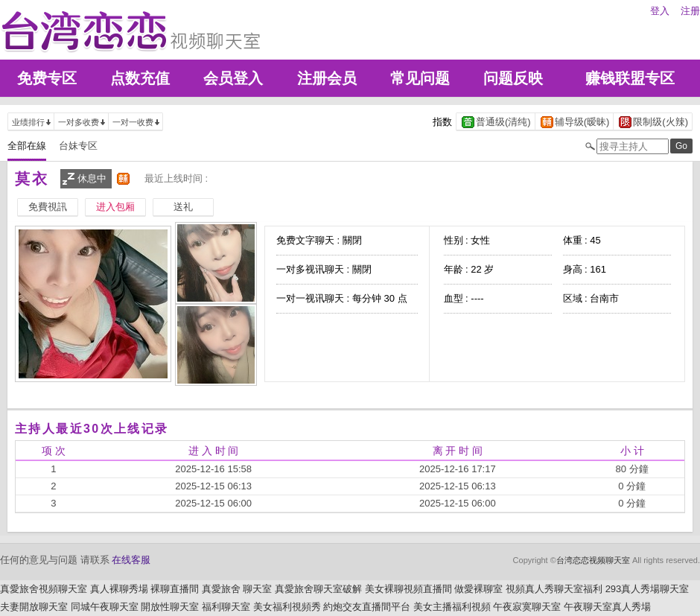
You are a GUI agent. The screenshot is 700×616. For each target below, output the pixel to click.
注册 (690, 11)
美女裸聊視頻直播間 (408, 589)
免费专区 (47, 78)
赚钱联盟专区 (630, 78)
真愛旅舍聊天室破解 (318, 589)
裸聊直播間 (175, 589)
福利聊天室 (226, 607)
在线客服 (131, 560)
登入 (660, 11)
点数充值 (140, 78)
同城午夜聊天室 (105, 607)
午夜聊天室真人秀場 (607, 607)
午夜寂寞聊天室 (527, 607)
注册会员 (327, 78)
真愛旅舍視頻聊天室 (44, 589)
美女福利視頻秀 (287, 607)
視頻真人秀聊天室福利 (554, 589)
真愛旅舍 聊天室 (237, 589)
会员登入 (233, 78)
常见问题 (420, 78)
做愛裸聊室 (478, 589)
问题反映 (513, 78)
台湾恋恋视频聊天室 (593, 560)
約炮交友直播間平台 (367, 607)
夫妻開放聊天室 (34, 607)
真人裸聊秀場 (119, 589)
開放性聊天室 (170, 607)
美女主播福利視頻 (452, 607)
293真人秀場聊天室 (647, 589)
